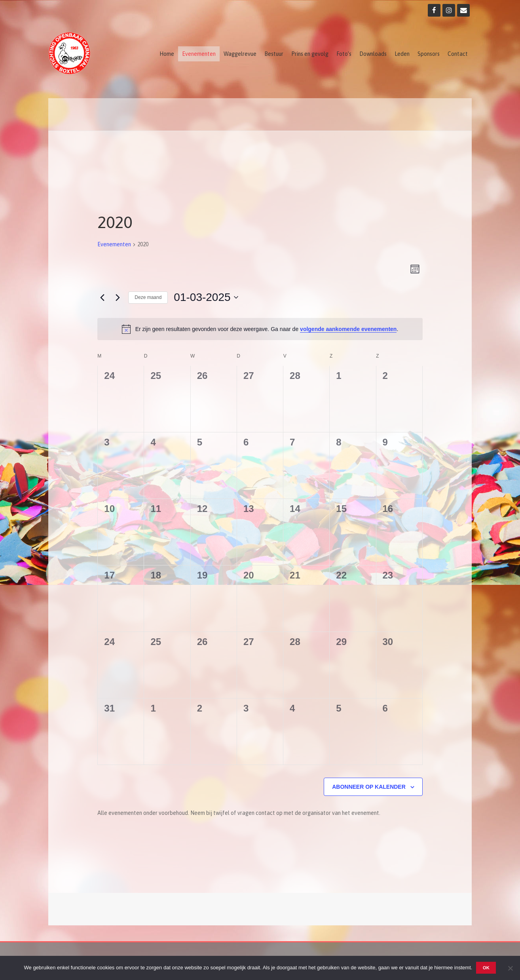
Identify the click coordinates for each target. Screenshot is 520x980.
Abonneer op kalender (369, 787)
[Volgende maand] (118, 297)
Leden (402, 54)
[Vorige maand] (102, 297)
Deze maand (148, 297)
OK (486, 968)
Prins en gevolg (310, 54)
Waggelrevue (240, 54)
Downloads (373, 54)
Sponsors (429, 54)
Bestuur (274, 54)
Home (167, 54)
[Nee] (510, 968)
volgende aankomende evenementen (348, 329)
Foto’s (344, 54)
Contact (458, 54)
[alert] (260, 329)
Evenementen (199, 54)
